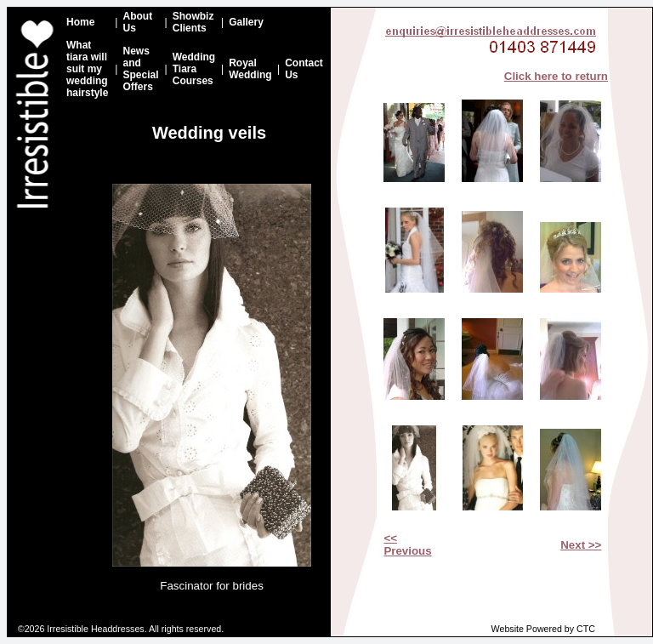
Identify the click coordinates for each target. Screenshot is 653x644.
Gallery (246, 22)
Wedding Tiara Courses (194, 69)
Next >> (581, 545)
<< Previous (407, 544)
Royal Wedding (250, 69)
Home (80, 22)
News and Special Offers (140, 69)
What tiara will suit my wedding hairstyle (87, 69)
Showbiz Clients (193, 22)
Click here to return (556, 76)
